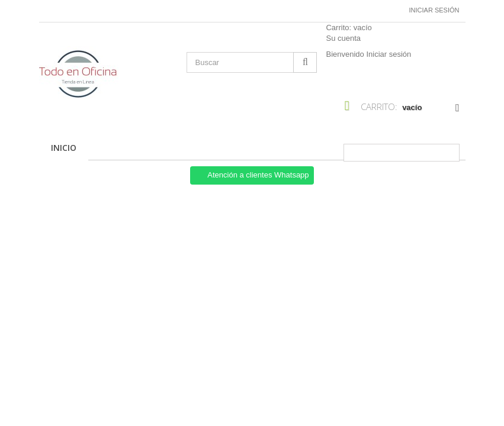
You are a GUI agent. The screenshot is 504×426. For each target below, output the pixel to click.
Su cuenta (343, 38)
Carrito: (349, 28)
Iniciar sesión (434, 10)
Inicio (64, 148)
